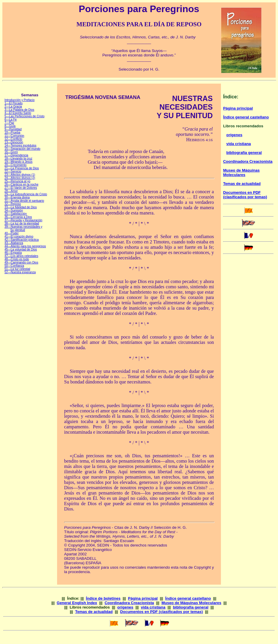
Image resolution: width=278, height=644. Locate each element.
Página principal (238, 108)
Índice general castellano (246, 117)
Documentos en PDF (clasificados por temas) (245, 195)
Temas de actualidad (242, 184)
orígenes (234, 135)
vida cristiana (239, 144)
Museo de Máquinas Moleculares (241, 173)
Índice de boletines (103, 598)
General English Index (77, 603)
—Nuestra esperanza (22, 272)
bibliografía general (244, 153)
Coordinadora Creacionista (248, 161)
